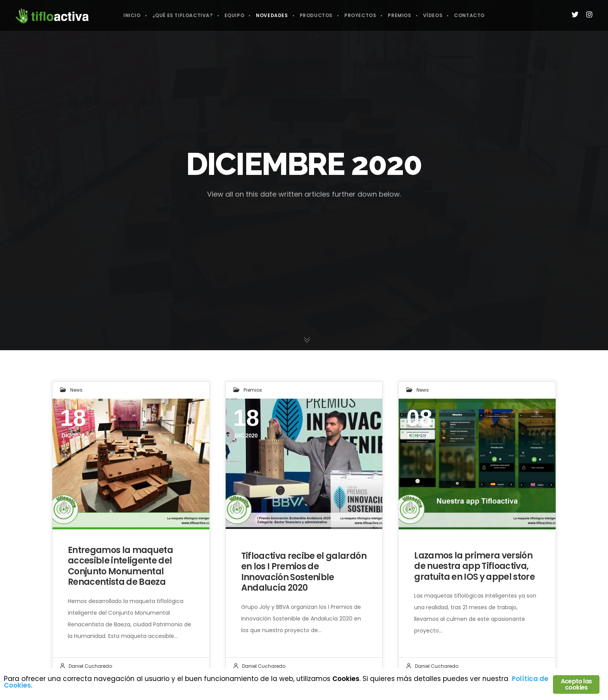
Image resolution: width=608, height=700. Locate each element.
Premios (253, 390)
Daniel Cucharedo (90, 666)
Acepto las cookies (576, 684)
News (76, 390)
